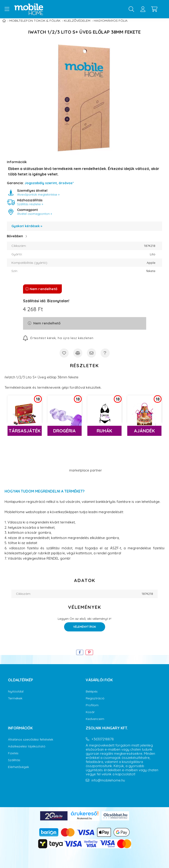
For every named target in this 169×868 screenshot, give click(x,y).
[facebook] (80, 657)
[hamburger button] (7, 9)
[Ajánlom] (91, 358)
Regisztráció (95, 703)
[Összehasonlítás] (78, 358)
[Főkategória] (4, 25)
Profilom (92, 710)
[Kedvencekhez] (64, 358)
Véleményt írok (85, 631)
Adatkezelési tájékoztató (27, 751)
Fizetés (13, 758)
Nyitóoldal (16, 696)
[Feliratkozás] (58, 342)
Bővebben (15, 241)
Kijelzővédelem (77, 25)
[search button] (131, 9)
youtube (105, 798)
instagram (96, 798)
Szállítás (14, 765)
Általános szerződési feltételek (31, 744)
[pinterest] (89, 657)
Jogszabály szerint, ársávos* (49, 187)
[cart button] (154, 9)
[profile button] (143, 9)
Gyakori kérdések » (27, 231)
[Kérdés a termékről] (105, 358)
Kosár (90, 717)
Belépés (92, 696)
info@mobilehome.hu (108, 785)
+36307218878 (103, 744)
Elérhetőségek (18, 772)
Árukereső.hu (84, 823)
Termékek (15, 703)
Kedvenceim (95, 724)
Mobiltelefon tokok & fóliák (35, 25)
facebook (87, 798)
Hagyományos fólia (111, 25)
